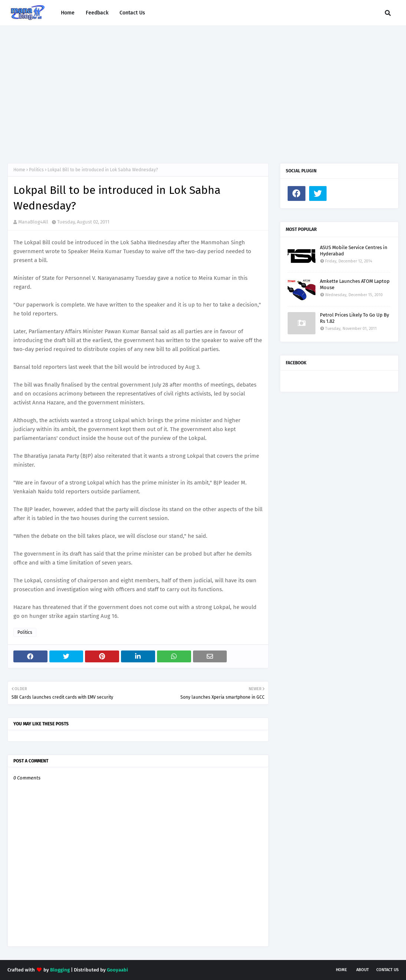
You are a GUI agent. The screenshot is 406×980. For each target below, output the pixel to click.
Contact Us (387, 970)
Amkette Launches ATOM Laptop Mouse (355, 284)
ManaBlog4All (33, 222)
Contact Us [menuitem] (132, 13)
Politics (36, 170)
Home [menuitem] (68, 13)
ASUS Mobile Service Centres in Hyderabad (354, 251)
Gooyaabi (117, 970)
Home (19, 170)
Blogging (60, 970)
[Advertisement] (203, 89)
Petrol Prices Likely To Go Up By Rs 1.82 (354, 318)
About (363, 970)
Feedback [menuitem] (97, 13)
